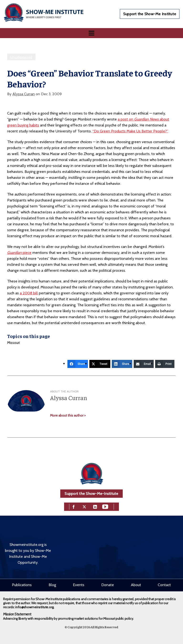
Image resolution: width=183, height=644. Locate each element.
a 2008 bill (29, 293)
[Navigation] (91, 33)
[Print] (165, 364)
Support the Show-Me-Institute (91, 494)
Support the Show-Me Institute (150, 14)
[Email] (144, 364)
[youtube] (105, 506)
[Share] (78, 364)
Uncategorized (21, 57)
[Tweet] (100, 364)
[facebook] (74, 506)
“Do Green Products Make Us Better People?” (130, 131)
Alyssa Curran (24, 94)
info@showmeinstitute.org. (35, 607)
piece (19, 253)
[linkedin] (95, 506)
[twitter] (84, 506)
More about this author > (68, 415)
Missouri (13, 343)
